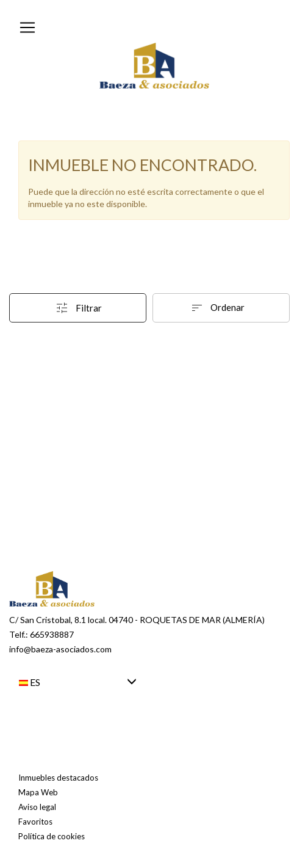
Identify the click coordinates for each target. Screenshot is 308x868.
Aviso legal (37, 807)
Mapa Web (38, 792)
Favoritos (35, 822)
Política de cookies (52, 836)
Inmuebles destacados (58, 778)
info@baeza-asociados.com (60, 649)
